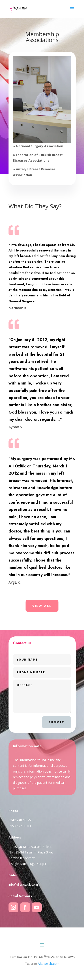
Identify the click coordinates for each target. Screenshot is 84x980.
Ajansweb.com (48, 964)
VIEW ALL (42, 606)
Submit (57, 722)
